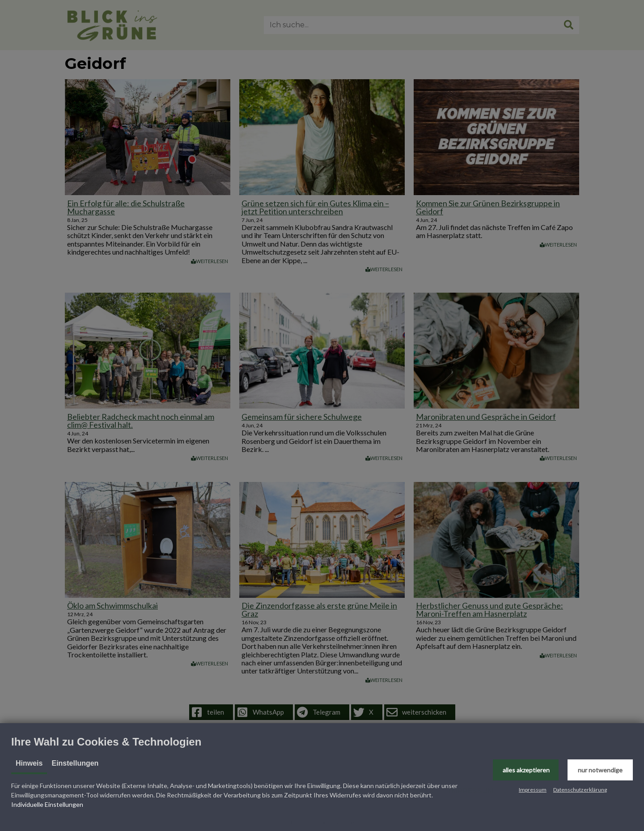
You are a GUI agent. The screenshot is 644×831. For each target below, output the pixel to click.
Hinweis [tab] (29, 763)
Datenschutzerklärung (580, 790)
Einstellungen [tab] (75, 763)
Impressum (533, 790)
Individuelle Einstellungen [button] (47, 804)
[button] (526, 770)
